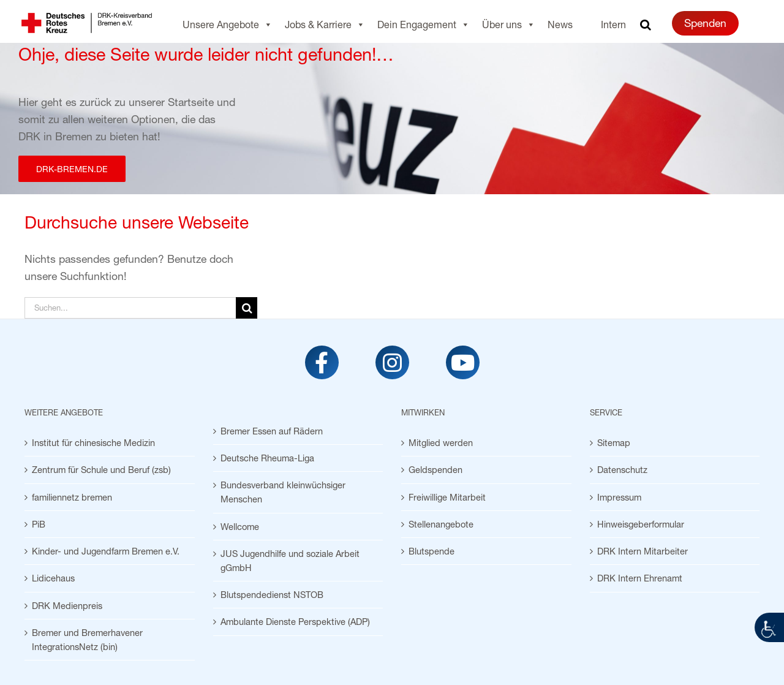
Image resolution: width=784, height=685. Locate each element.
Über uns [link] (509, 25)
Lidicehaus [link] (53, 578)
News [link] (560, 24)
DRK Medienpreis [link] (67, 606)
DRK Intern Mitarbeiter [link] (643, 551)
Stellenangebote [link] (441, 524)
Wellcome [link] (240, 527)
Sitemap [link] (614, 443)
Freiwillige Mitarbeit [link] (447, 497)
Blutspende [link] (432, 551)
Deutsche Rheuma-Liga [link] (267, 458)
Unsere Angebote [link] (228, 25)
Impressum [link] (619, 497)
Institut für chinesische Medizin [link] (93, 443)
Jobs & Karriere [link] (325, 25)
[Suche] (247, 308)
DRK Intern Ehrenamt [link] (640, 578)
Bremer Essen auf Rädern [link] (272, 431)
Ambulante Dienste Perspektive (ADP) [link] (295, 622)
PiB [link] (39, 524)
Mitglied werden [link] (441, 443)
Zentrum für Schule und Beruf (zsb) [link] (101, 470)
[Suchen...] (130, 308)
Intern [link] (613, 24)
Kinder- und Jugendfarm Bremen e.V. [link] (106, 551)
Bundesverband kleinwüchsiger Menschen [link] (283, 492)
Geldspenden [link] (435, 470)
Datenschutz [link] (622, 470)
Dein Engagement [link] (424, 25)
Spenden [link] (705, 23)
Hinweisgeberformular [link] (641, 524)
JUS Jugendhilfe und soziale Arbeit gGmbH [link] (290, 561)
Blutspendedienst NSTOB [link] (272, 595)
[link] (769, 627)
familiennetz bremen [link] (72, 497)
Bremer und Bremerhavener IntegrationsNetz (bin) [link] (87, 640)
